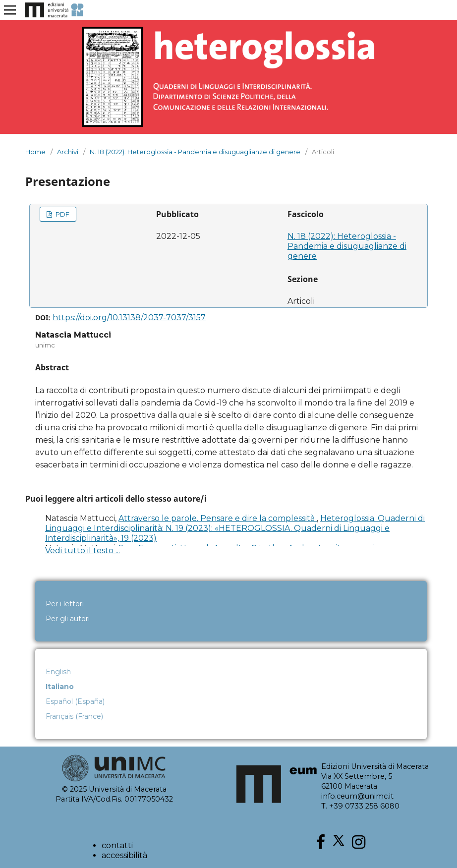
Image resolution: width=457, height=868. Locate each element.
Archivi (68, 152)
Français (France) (74, 716)
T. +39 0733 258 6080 (360, 806)
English (58, 672)
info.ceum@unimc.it (357, 796)
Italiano (60, 687)
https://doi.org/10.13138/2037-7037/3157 (129, 318)
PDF (62, 214)
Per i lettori (65, 604)
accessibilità (124, 855)
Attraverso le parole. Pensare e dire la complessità (218, 518)
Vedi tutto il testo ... (83, 550)
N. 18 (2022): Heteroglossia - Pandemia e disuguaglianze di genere (195, 152)
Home (35, 152)
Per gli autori (68, 619)
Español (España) (75, 701)
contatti (117, 845)
